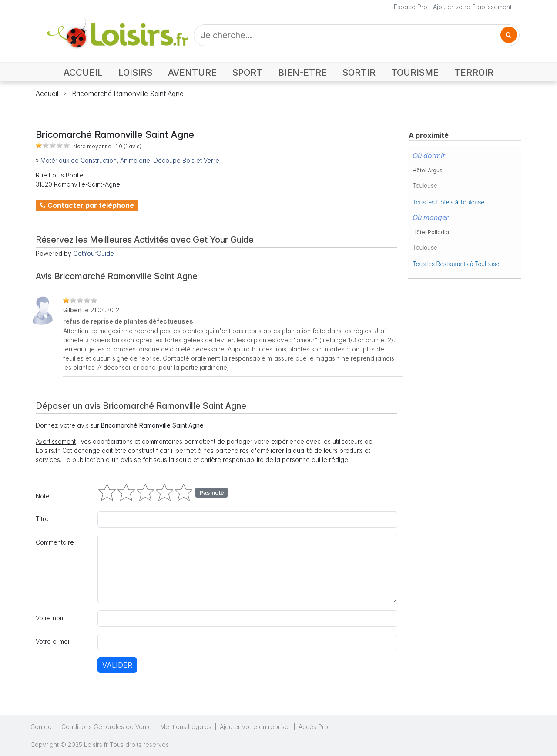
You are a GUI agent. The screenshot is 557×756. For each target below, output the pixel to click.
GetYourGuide (94, 253)
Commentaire (55, 542)
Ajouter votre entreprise (255, 727)
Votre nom (50, 618)
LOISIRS (135, 72)
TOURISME (415, 72)
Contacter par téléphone (87, 205)
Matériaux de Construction (79, 160)
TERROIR (474, 72)
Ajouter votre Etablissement (472, 7)
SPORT (247, 72)
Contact (42, 727)
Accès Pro (313, 727)
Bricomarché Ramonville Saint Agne (128, 94)
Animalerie (135, 160)
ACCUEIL (83, 72)
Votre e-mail (53, 641)
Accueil (47, 94)
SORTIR (359, 72)
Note (43, 496)
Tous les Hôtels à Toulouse (448, 202)
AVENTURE (192, 72)
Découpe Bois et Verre (186, 160)
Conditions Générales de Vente (107, 727)
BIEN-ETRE (302, 72)
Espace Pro (411, 7)
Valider (117, 665)
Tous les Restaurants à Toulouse (456, 264)
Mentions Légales (186, 727)
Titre (42, 519)
